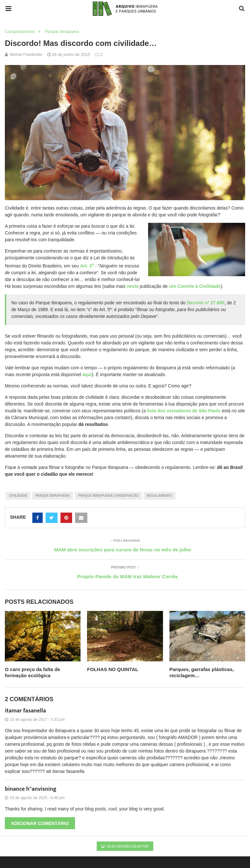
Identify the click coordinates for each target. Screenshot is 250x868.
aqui (87, 374)
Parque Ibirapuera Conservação (108, 496)
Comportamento (20, 32)
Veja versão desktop (125, 846)
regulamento (159, 496)
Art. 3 (87, 266)
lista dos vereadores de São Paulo (184, 411)
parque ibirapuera (53, 496)
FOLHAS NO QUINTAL (113, 669)
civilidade (18, 496)
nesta (133, 286)
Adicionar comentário (40, 823)
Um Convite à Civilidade (195, 286)
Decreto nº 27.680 (205, 303)
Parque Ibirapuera (62, 32)
